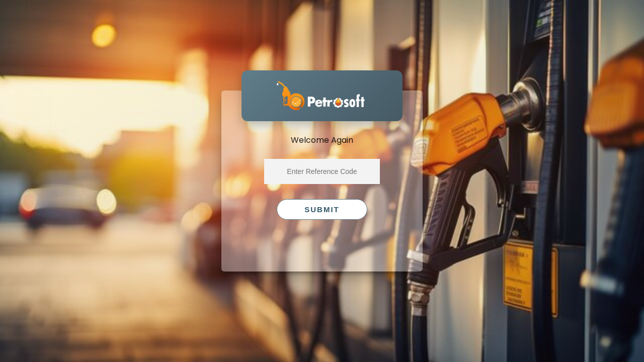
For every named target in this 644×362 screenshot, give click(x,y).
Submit (322, 209)
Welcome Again (322, 140)
